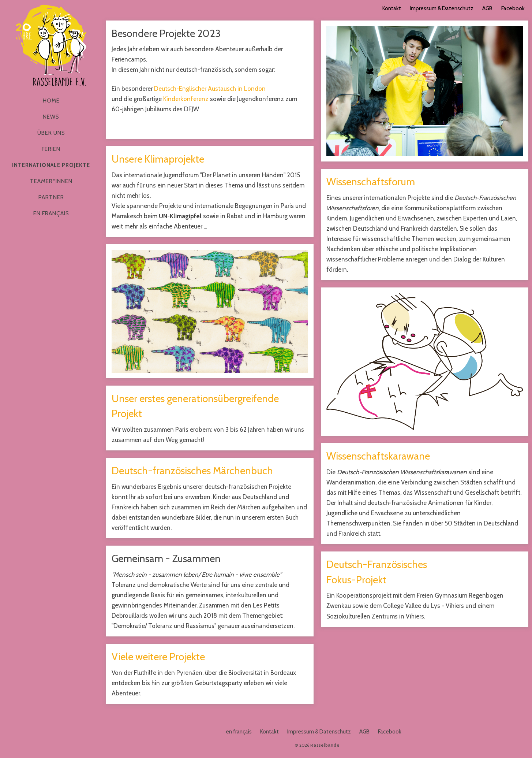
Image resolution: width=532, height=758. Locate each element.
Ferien (51, 149)
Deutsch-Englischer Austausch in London (210, 89)
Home (51, 101)
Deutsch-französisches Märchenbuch (192, 471)
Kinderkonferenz (186, 99)
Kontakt (392, 8)
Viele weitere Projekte (158, 657)
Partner (51, 197)
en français (51, 213)
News (51, 117)
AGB (487, 8)
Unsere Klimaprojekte (158, 159)
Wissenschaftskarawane (378, 456)
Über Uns (51, 133)
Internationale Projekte (51, 165)
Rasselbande (51, 45)
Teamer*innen (51, 181)
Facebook (513, 8)
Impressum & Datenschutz (442, 8)
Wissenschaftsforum (371, 182)
